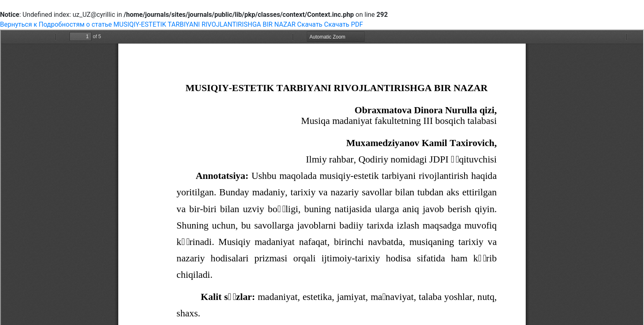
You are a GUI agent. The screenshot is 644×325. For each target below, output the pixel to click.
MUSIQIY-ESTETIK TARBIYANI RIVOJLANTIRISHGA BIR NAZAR (205, 24)
